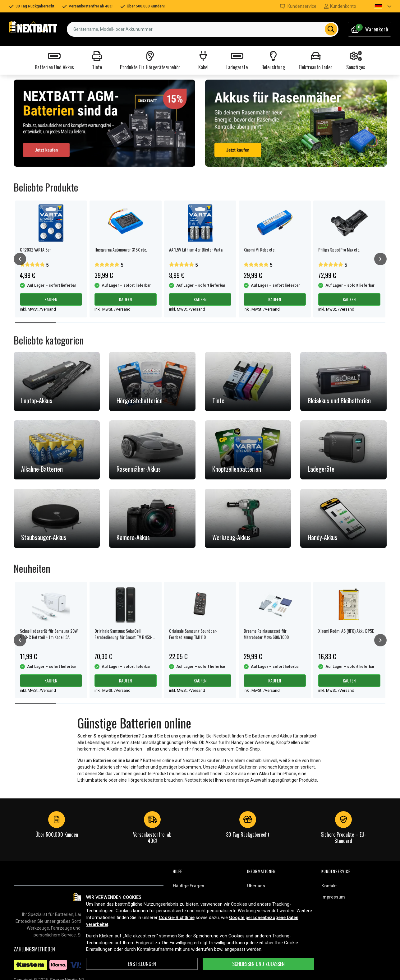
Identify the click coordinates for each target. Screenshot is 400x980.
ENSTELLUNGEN (142, 964)
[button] (378, 6)
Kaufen (51, 299)
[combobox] (202, 29)
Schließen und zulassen (258, 964)
